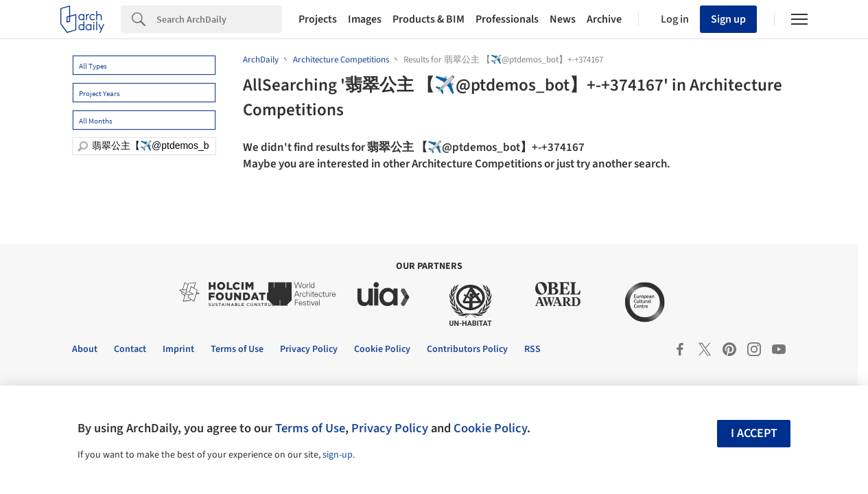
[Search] (219, 19)
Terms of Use (310, 428)
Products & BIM (429, 19)
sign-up (338, 455)
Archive (604, 19)
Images (365, 19)
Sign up (728, 19)
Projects (318, 19)
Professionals (507, 19)
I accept (754, 433)
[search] (83, 146)
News (563, 19)
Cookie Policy (490, 428)
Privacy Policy (390, 428)
